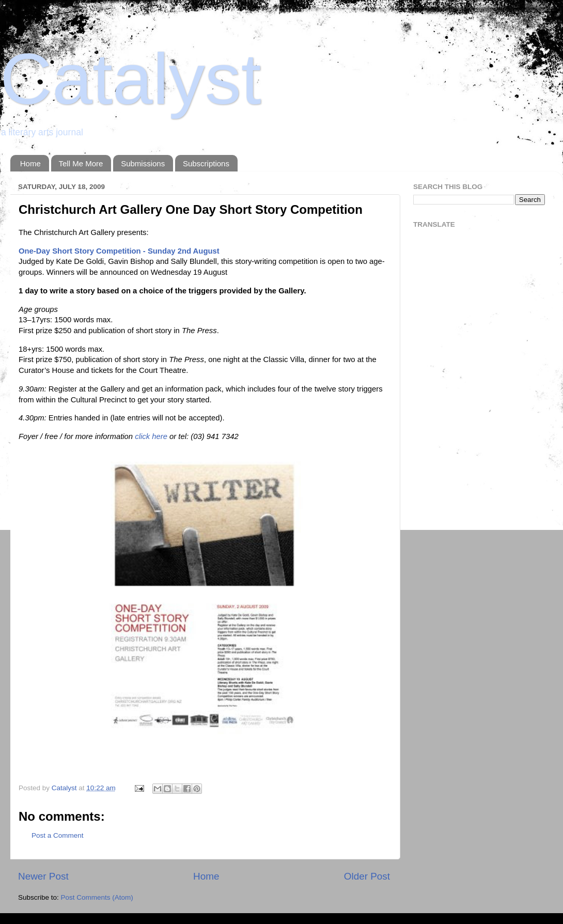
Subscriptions (206, 163)
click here (151, 436)
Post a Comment (58, 835)
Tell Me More (81, 163)
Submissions (143, 163)
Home (30, 163)
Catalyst (131, 79)
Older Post (367, 876)
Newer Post (43, 876)
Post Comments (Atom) (97, 897)
